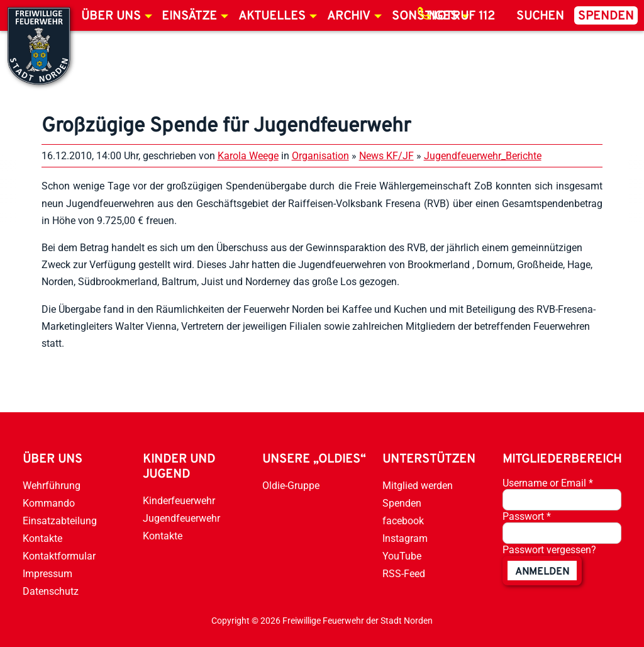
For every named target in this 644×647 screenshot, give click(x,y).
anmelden (542, 572)
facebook (403, 521)
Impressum (47, 574)
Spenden (606, 16)
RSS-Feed (404, 574)
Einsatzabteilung (60, 521)
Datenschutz (51, 591)
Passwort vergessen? (549, 550)
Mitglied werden (418, 486)
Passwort (527, 516)
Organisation (320, 156)
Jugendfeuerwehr (181, 518)
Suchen (540, 16)
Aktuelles (272, 16)
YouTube (402, 556)
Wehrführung (52, 486)
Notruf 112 (462, 16)
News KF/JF (386, 156)
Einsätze (189, 16)
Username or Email (548, 483)
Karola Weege (248, 156)
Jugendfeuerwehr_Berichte (483, 156)
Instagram (405, 538)
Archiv (349, 16)
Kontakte (42, 538)
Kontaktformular (59, 556)
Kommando (49, 503)
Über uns (111, 16)
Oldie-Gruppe (291, 486)
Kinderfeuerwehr (179, 501)
